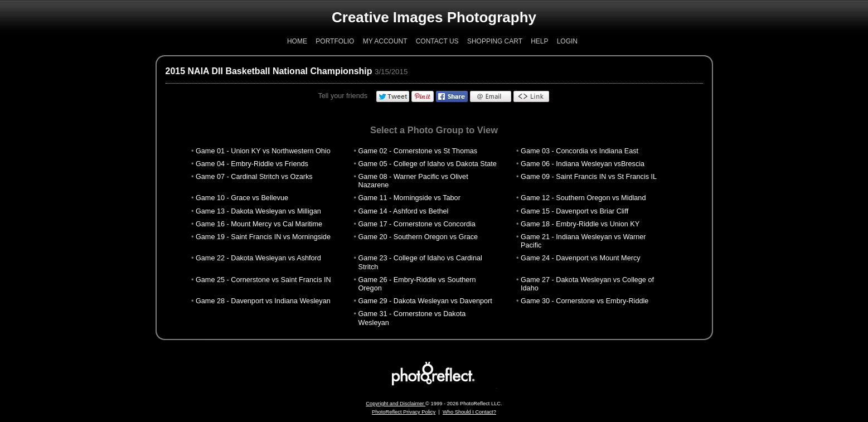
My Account (385, 41)
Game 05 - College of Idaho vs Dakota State (428, 164)
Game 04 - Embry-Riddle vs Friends (252, 164)
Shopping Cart (495, 41)
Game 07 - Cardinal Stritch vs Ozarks (254, 177)
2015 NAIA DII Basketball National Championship (269, 71)
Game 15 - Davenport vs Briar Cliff (574, 211)
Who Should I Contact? (469, 412)
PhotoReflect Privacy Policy (404, 412)
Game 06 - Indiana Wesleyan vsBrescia (583, 164)
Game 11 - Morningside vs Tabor (409, 198)
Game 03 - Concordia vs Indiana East (580, 151)
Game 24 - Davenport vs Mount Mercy (581, 258)
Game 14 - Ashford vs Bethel (404, 211)
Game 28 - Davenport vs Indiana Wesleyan (263, 301)
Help (539, 41)
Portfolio (335, 41)
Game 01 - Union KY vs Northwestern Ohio (263, 151)
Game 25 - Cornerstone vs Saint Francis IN (263, 280)
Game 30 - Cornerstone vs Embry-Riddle (585, 301)
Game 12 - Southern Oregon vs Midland (583, 198)
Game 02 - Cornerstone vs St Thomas (418, 151)
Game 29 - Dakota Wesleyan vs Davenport (425, 301)
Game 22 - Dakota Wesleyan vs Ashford (258, 258)
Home (297, 41)
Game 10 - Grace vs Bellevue (242, 198)
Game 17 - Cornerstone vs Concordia (417, 224)
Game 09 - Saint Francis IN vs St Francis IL (589, 177)
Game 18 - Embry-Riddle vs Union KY (580, 224)
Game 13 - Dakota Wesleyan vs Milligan (258, 211)
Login (567, 41)
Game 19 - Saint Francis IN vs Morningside (263, 237)
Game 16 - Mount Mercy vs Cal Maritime (259, 224)
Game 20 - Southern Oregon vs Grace (418, 237)
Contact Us (437, 41)
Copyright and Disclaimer (396, 404)
